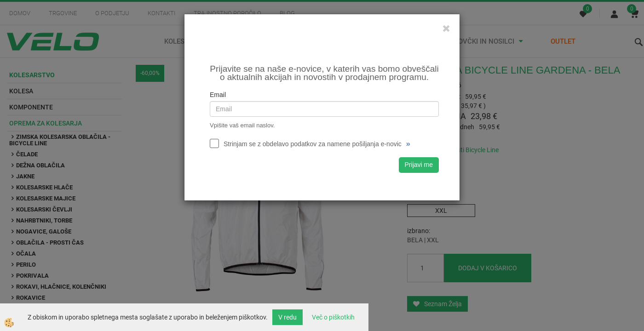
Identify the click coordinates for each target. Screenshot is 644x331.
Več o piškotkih (333, 317)
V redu (287, 317)
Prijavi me (419, 165)
